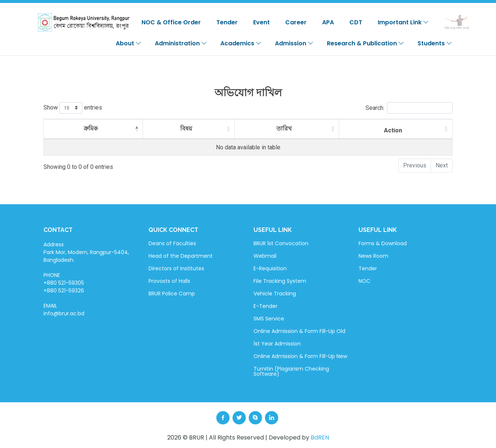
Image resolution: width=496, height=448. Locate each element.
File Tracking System (280, 281)
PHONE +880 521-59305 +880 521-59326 (64, 283)
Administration (181, 43)
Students (435, 43)
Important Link (403, 22)
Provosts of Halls (169, 281)
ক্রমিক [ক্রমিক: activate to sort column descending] (91, 129)
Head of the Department (181, 256)
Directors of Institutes (176, 268)
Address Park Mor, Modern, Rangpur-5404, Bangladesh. (86, 252)
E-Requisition (270, 268)
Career (296, 22)
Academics (241, 43)
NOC (364, 281)
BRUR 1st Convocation (281, 243)
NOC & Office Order (171, 22)
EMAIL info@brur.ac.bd (64, 310)
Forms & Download (383, 243)
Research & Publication (366, 43)
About (129, 43)
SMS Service (269, 319)
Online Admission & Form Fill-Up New (300, 356)
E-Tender (266, 306)
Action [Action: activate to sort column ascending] (393, 130)
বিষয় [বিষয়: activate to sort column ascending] (186, 129)
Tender (227, 22)
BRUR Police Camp (172, 294)
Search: (409, 108)
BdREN (320, 437)
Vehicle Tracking (275, 294)
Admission (294, 43)
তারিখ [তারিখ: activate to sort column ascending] (284, 129)
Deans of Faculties (172, 243)
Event (261, 22)
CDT (356, 22)
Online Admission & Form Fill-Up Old (299, 331)
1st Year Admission (277, 344)
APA (328, 22)
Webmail (265, 256)
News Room (373, 256)
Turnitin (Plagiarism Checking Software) (291, 371)
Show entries (73, 108)
